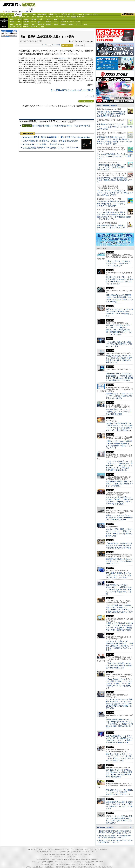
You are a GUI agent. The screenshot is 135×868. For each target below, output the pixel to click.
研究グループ (63, 60)
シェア (44, 46)
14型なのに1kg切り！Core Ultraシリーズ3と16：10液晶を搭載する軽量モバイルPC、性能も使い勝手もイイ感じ (119, 395)
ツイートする (56, 46)
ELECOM (11, 23)
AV (69, 16)
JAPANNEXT (26, 28)
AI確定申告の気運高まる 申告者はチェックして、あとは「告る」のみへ (111, 262)
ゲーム (96, 16)
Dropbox (48, 26)
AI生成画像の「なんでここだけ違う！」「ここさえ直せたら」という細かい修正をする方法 (115, 161)
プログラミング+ (61, 18)
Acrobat (19, 26)
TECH (25, 16)
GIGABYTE (34, 23)
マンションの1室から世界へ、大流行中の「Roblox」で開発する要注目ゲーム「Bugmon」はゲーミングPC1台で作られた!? (119, 536)
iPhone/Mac (42, 16)
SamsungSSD (39, 23)
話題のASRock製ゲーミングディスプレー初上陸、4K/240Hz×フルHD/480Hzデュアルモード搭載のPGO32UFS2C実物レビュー (119, 775)
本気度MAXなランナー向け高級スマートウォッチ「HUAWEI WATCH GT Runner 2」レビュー (119, 828)
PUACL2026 (81, 18)
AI (8, 16)
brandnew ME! (41, 28)
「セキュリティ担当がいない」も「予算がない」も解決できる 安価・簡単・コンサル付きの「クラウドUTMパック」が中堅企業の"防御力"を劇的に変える (119, 501)
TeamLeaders (50, 18)
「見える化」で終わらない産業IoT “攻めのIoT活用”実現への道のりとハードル (119, 380)
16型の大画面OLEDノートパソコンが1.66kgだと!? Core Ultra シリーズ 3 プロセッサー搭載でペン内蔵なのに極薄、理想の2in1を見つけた (119, 760)
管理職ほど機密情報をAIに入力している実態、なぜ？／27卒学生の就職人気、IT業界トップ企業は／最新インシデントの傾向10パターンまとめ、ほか (115, 175)
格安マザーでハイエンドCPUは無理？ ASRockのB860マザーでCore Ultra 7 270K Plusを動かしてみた (119, 348)
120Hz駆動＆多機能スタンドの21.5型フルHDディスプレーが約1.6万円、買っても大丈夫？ (119, 611)
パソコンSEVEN (41, 21)
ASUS (56, 21)
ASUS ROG (26, 23)
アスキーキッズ (5, 18)
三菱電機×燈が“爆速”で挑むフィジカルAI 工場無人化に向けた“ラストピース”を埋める (119, 519)
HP (63, 21)
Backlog (63, 26)
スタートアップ (87, 16)
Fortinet (70, 26)
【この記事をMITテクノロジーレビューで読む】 (72, 92)
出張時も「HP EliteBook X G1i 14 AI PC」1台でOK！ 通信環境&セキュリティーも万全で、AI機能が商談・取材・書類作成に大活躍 (119, 662)
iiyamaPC (26, 21)
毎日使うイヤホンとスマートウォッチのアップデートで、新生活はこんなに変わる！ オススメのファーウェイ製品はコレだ (119, 793)
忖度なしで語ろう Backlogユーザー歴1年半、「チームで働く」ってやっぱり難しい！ (119, 299)
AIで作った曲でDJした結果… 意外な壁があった (44, 147)
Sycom (34, 21)
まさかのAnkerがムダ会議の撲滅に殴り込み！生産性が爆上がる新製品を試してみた (115, 214)
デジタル (33, 16)
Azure (34, 26)
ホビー (57, 16)
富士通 (11, 21)
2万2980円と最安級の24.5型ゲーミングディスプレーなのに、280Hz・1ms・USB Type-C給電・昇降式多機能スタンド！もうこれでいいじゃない (119, 365)
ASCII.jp (10, 5)
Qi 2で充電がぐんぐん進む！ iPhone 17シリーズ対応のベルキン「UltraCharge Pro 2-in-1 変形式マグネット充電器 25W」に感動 (119, 625)
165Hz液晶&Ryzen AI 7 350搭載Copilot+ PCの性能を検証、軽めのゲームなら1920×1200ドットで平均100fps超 (119, 334)
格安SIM (14, 18)
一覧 (50, 47)
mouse (19, 21)
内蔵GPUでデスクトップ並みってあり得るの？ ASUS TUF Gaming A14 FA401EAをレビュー (119, 553)
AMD (19, 23)
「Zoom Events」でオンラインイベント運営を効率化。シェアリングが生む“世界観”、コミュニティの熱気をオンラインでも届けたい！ (119, 719)
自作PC (64, 16)
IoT (12, 16)
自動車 (51, 16)
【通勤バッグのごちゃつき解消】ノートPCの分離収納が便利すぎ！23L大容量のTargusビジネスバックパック (119, 480)
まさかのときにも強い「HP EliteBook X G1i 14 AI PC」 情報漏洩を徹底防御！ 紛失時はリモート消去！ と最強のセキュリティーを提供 (119, 681)
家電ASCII (22, 18)
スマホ (79, 16)
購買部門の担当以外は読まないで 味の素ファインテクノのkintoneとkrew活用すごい (120, 597)
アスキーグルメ (31, 18)
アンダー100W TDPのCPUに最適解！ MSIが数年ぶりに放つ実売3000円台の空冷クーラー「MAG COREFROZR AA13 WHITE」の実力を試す (119, 739)
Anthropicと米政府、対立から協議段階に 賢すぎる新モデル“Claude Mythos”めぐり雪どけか (64, 140)
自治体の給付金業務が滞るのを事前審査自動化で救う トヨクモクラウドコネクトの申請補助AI (111, 238)
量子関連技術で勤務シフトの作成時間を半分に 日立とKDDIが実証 (61, 128)
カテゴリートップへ (86, 103)
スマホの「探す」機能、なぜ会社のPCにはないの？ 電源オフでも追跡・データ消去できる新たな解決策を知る (119, 568)
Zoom (85, 26)
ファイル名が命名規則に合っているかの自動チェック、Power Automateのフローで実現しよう (115, 191)
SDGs (69, 18)
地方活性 (74, 18)
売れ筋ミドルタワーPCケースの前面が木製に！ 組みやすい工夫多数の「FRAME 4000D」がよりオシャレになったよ (119, 316)
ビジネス (27, 5)
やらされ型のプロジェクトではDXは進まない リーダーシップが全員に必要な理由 (119, 447)
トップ (3, 16)
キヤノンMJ (19, 28)
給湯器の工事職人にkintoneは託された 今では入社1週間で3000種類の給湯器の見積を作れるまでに (111, 148)
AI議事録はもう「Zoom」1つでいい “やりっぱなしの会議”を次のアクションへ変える (119, 432)
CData (56, 26)
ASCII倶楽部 (128, 16)
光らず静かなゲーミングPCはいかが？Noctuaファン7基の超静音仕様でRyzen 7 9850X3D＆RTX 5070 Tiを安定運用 (119, 809)
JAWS (11, 26)
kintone (26, 26)
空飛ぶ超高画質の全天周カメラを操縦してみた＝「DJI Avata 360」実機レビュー (57, 150)
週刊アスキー (41, 18)
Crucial (56, 23)
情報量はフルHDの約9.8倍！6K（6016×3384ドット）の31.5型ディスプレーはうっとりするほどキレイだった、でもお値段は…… (119, 462)
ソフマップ (34, 28)
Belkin (78, 23)
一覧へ (130, 863)
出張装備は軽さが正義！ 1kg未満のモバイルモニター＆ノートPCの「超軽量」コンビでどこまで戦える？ (119, 841)
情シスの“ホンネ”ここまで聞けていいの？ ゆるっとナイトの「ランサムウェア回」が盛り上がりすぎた (115, 227)
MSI (48, 21)
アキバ (74, 16)
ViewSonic (71, 23)
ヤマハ (78, 26)
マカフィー (11, 28)
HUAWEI (63, 23)
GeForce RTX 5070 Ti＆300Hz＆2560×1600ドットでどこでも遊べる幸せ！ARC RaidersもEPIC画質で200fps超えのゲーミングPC (119, 413)
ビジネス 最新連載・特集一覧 (107, 140)
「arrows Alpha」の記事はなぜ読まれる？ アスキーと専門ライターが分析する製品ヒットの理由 (119, 581)
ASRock (48, 23)
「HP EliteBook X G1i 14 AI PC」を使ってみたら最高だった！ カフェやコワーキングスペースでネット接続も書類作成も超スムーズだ (119, 644)
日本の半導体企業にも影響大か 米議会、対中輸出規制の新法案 (50, 144)
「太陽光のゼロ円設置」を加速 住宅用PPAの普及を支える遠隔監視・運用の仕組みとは (119, 701)
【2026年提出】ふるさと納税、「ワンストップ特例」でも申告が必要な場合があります (111, 202)
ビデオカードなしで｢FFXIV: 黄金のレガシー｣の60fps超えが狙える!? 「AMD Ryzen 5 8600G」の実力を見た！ (119, 855)
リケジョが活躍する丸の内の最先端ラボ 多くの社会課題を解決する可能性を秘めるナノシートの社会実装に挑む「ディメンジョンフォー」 (114, 250)
